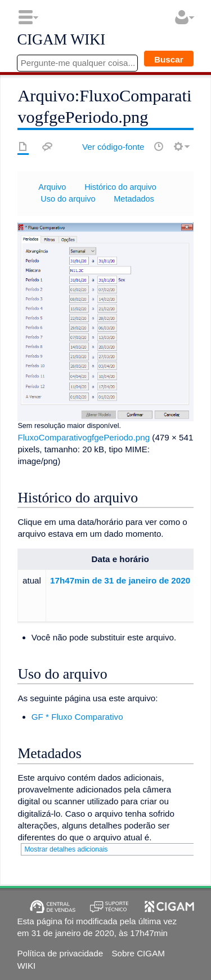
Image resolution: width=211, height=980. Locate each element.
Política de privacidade (60, 953)
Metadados (134, 199)
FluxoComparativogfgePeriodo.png (84, 437)
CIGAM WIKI (61, 40)
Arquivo (52, 187)
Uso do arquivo (68, 199)
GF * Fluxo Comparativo (77, 717)
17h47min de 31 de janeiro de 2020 (120, 580)
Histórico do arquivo (120, 187)
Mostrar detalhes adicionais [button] (66, 849)
